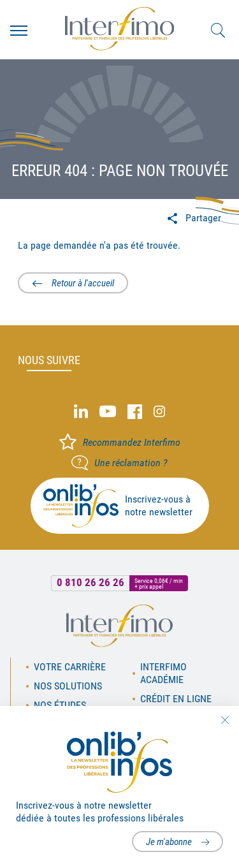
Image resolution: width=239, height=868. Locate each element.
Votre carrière (70, 667)
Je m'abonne (169, 842)
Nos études (60, 705)
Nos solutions (68, 686)
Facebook (135, 412)
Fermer (225, 720)
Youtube (108, 412)
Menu (19, 31)
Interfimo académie (163, 673)
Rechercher (218, 31)
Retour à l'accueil (83, 283)
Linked (81, 412)
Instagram (159, 412)
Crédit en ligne (176, 699)
